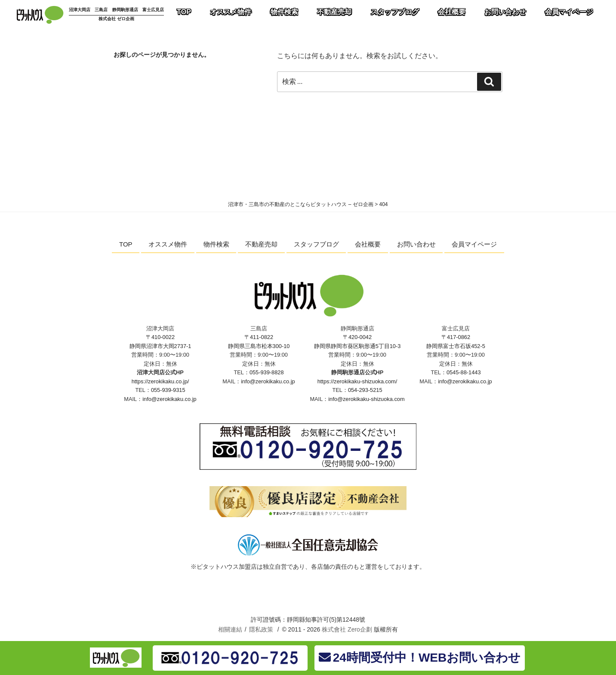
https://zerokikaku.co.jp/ (160, 381)
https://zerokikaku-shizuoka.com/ (357, 381)
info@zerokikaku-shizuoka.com (366, 399)
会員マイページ (474, 244)
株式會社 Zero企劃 (347, 629)
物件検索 (216, 244)
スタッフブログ (316, 244)
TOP (126, 244)
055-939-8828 (267, 372)
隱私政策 (261, 629)
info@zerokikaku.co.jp (169, 399)
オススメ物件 (168, 244)
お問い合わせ (416, 244)
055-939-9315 (168, 390)
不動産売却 (261, 244)
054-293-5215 (365, 390)
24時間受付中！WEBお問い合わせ (420, 658)
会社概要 (368, 244)
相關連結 (230, 629)
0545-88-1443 (464, 372)
